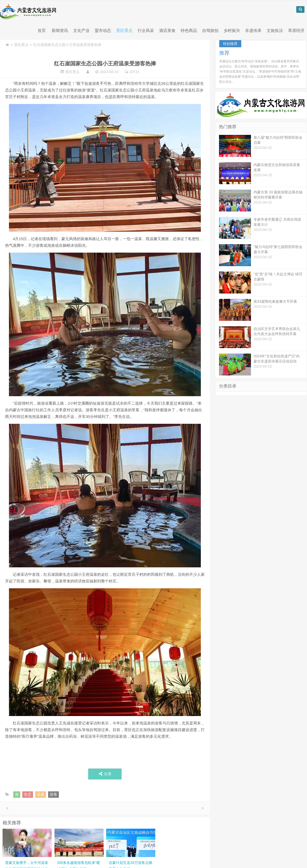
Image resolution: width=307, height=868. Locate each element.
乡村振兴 (232, 31)
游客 (53, 795)
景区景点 (124, 31)
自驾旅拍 (210, 31)
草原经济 (296, 31)
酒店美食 (167, 31)
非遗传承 (253, 31)
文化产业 (81, 31)
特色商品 (189, 31)
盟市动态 (103, 31)
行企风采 (146, 31)
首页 (42, 31)
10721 (134, 72)
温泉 (41, 795)
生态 (28, 795)
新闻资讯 (60, 31)
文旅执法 (275, 31)
